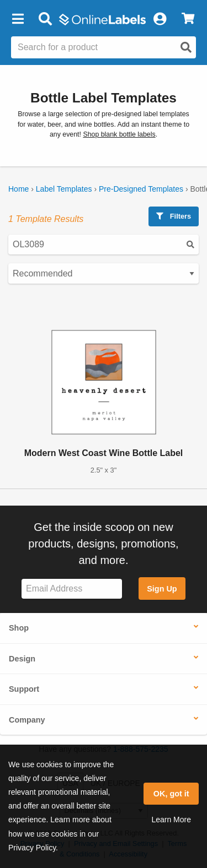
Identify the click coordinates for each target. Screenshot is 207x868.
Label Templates (64, 189)
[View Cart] (188, 19)
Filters (174, 216)
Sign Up (162, 589)
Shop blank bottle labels (119, 134)
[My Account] (160, 19)
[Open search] (186, 47)
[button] (18, 19)
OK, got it (171, 794)
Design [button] (22, 659)
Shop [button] (19, 628)
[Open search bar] (45, 19)
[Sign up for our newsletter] (72, 589)
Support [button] (24, 689)
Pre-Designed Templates (141, 189)
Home (18, 189)
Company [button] (27, 720)
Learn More (171, 820)
